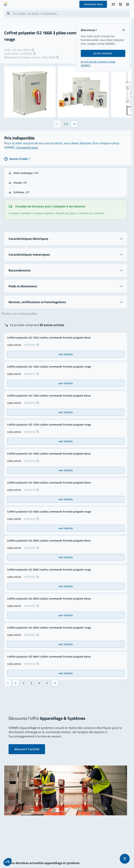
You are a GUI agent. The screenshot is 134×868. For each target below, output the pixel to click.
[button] (125, 859)
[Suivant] (55, 683)
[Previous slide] (57, 124)
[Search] (9, 14)
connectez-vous (93, 4)
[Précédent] (8, 683)
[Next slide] (74, 124)
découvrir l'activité (27, 749)
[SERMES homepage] (6, 4)
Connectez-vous (27, 147)
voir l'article (66, 354)
